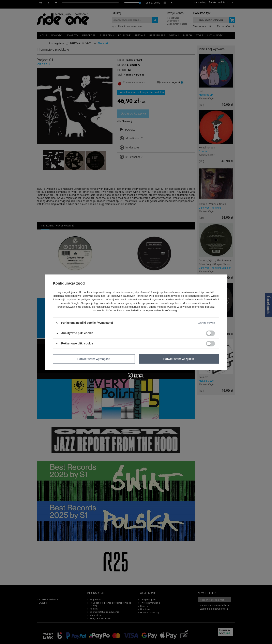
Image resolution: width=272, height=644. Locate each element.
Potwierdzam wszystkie (179, 359)
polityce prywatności (93, 300)
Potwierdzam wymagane (94, 359)
